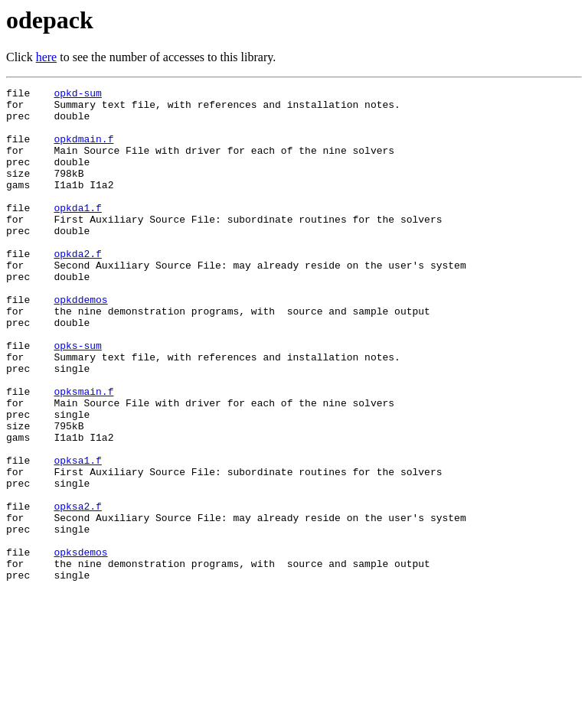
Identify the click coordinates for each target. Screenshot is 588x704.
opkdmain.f (83, 150)
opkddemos (80, 343)
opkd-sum (77, 95)
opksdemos (80, 646)
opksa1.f (77, 536)
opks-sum (77, 398)
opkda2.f (77, 288)
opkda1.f (77, 233)
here (47, 57)
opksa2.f (77, 591)
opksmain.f (83, 453)
